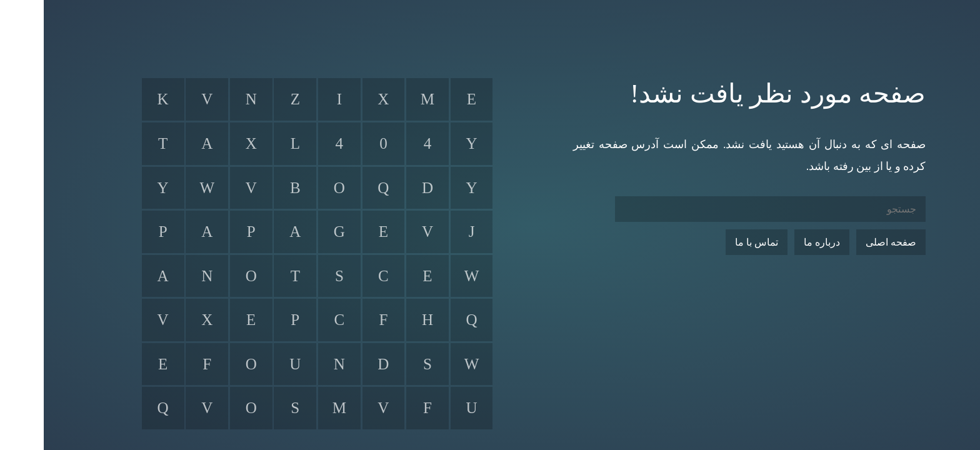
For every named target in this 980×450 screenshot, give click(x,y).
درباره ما (778, 242)
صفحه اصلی (847, 242)
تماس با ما (713, 242)
